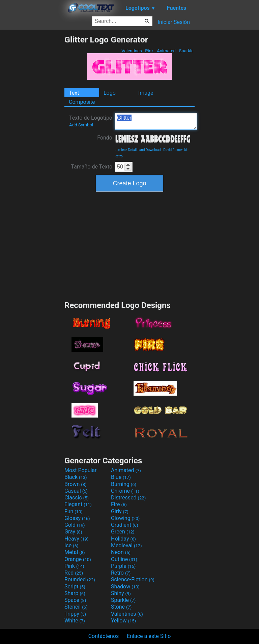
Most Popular (81, 470)
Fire (119, 504)
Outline (124, 559)
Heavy (76, 539)
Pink (149, 51)
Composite (82, 102)
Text (74, 93)
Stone (121, 607)
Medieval (126, 545)
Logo (110, 93)
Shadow (125, 587)
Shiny (121, 593)
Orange (78, 559)
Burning (124, 484)
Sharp (75, 593)
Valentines (132, 51)
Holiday (123, 539)
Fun (74, 511)
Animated (166, 51)
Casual (76, 491)
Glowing (125, 518)
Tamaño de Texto (92, 167)
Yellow (123, 621)
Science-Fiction (133, 579)
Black (76, 477)
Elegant (78, 504)
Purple (123, 566)
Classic (77, 498)
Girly (120, 511)
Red (74, 573)
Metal (75, 552)
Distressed (128, 498)
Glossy (77, 518)
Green (123, 532)
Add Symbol (81, 125)
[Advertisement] (32, 136)
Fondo (105, 138)
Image (146, 93)
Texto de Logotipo (91, 121)
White (75, 621)
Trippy (75, 614)
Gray (73, 532)
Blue (121, 477)
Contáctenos (104, 636)
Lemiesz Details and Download (138, 150)
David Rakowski (175, 150)
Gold (75, 525)
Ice (71, 545)
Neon (121, 552)
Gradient (124, 525)
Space (75, 600)
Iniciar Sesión (174, 22)
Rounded (80, 579)
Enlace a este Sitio (149, 636)
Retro (119, 156)
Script (75, 587)
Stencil (76, 607)
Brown (75, 484)
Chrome (125, 491)
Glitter (156, 121)
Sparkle (186, 51)
